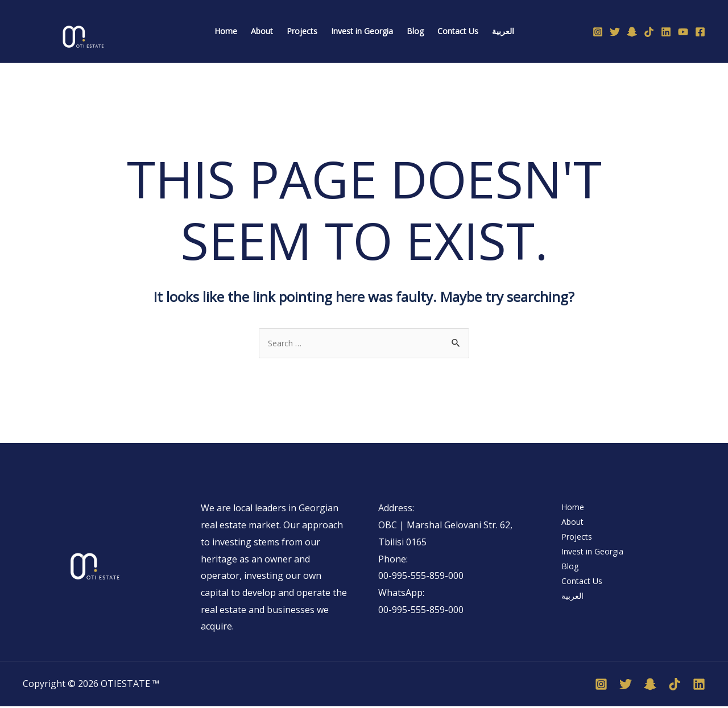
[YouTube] (683, 32)
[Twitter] (615, 32)
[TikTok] (649, 32)
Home (569, 510)
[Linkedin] (666, 32)
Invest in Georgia (593, 561)
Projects (574, 544)
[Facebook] (700, 32)
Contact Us (580, 594)
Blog (566, 577)
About (569, 527)
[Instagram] (598, 32)
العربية (569, 611)
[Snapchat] (632, 32)
